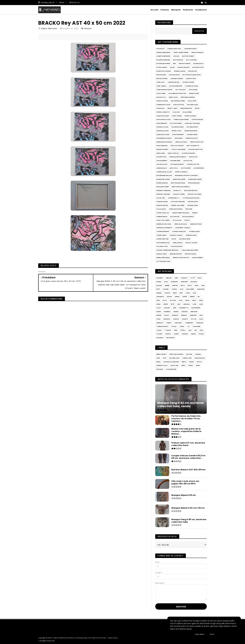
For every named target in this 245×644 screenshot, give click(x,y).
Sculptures (201, 10)
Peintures (188, 10)
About (62, 2)
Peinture (88, 28)
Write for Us (74, 2)
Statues (165, 10)
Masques (176, 10)
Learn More (200, 634)
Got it (212, 634)
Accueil (154, 10)
